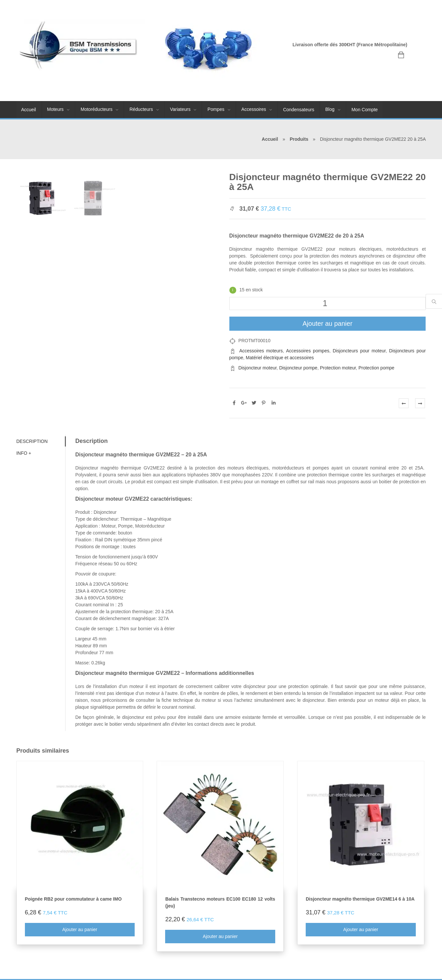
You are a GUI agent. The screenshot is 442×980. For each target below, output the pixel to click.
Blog (330, 109)
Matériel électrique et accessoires (280, 358)
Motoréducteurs (96, 109)
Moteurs (56, 109)
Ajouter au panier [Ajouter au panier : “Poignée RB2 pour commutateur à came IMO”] (80, 930)
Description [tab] (32, 441)
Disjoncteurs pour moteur (359, 351)
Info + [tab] (24, 453)
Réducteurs (141, 109)
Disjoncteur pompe (298, 368)
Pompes (216, 109)
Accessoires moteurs (261, 351)
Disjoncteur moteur (257, 368)
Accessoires (254, 109)
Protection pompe (376, 368)
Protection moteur (338, 368)
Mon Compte (365, 110)
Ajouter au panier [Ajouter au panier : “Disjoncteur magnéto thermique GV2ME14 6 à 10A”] (361, 930)
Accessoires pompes (308, 351)
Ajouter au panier (327, 323)
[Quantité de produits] (328, 303)
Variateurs (180, 109)
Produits (299, 139)
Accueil (29, 110)
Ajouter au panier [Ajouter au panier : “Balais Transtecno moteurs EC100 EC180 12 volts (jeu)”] (220, 937)
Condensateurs (299, 110)
